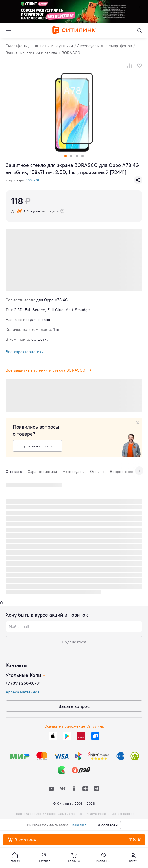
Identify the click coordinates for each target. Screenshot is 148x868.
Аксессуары (74, 472)
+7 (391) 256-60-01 (23, 683)
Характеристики (42, 472)
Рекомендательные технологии (110, 814)
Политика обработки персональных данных (48, 814)
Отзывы (97, 472)
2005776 (32, 180)
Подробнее (78, 825)
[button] (15, 857)
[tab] (14, 473)
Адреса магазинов (22, 692)
